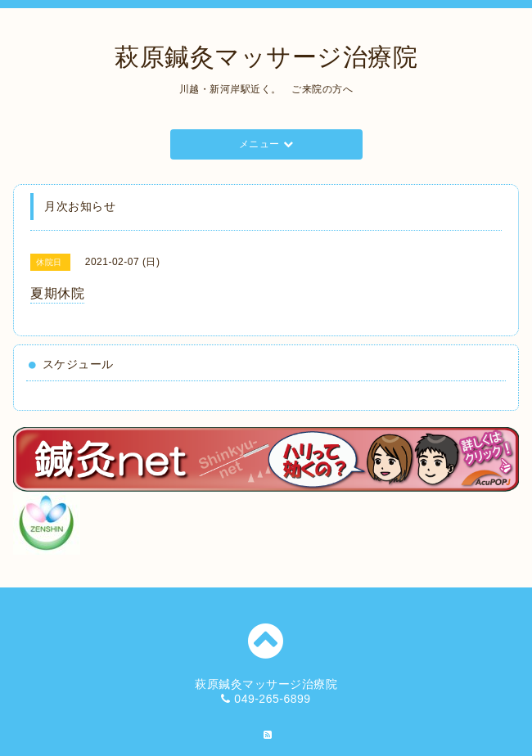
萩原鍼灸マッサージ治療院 (266, 57)
